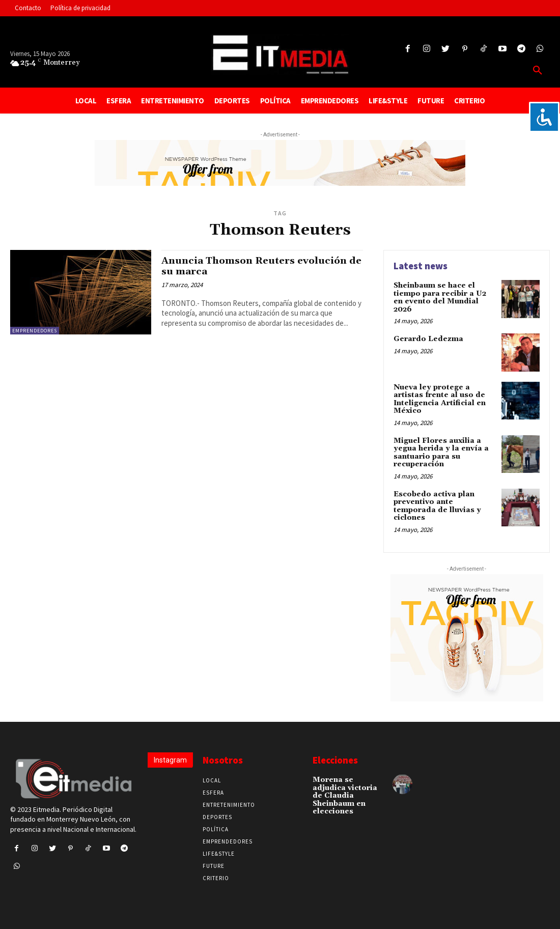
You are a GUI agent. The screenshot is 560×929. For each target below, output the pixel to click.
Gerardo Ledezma (428, 339)
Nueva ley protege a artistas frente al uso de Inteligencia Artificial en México (440, 399)
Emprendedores (35, 331)
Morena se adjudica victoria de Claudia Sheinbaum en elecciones (345, 795)
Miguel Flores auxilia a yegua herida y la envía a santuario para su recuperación (440, 452)
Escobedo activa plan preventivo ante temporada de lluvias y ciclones (437, 505)
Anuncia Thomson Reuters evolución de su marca (257, 266)
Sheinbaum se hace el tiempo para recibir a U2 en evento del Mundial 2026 (440, 297)
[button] (538, 71)
